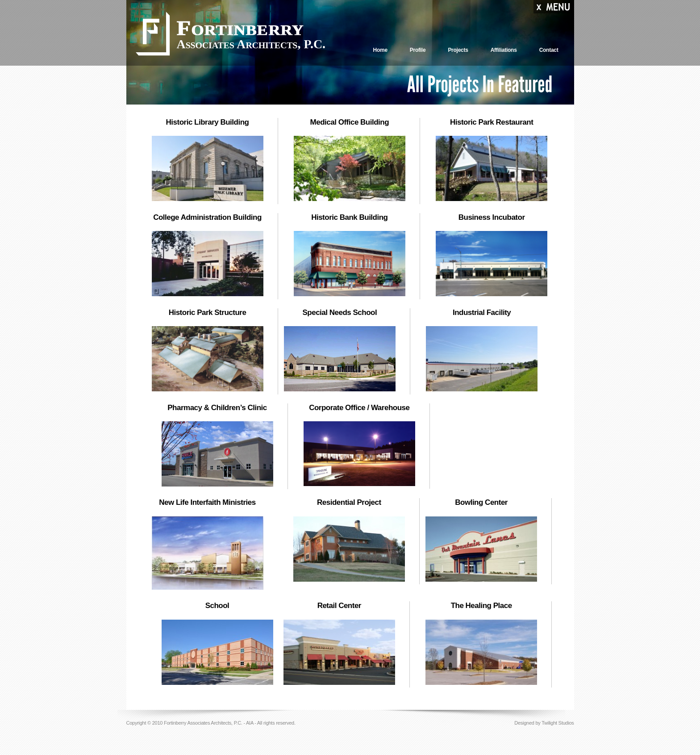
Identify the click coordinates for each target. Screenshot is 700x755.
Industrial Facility (482, 312)
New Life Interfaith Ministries (207, 502)
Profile (418, 50)
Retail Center (339, 606)
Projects (458, 50)
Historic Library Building (208, 122)
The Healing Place (481, 606)
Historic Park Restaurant (492, 122)
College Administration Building (207, 217)
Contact (549, 50)
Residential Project (349, 502)
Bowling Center (481, 502)
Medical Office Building (350, 122)
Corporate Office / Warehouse (359, 408)
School (217, 606)
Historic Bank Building (349, 217)
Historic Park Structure (208, 312)
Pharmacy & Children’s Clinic (217, 408)
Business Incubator (492, 217)
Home (380, 50)
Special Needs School (340, 312)
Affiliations (504, 50)
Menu (554, 8)
